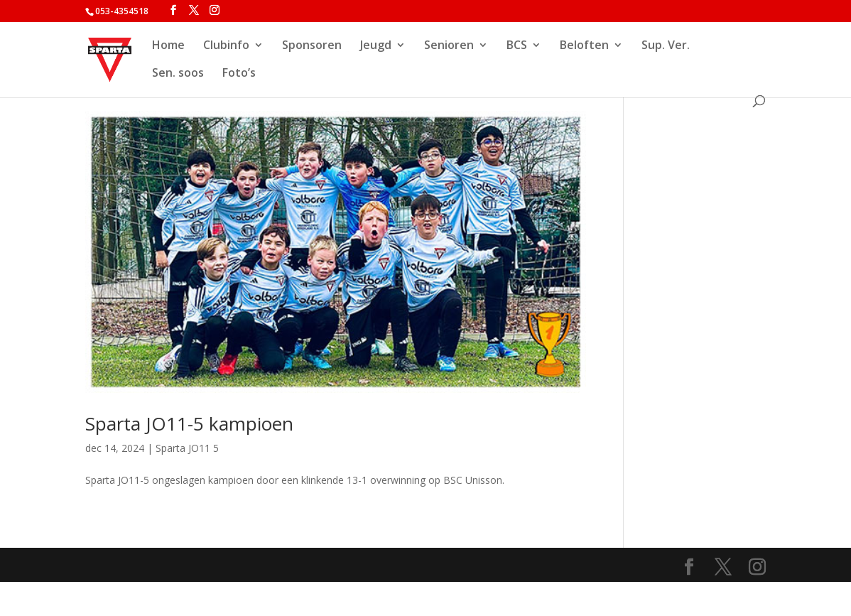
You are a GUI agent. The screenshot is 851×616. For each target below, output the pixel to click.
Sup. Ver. (666, 46)
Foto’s (239, 74)
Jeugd (376, 46)
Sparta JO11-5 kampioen (189, 423)
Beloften (584, 46)
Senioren (449, 46)
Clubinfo (226, 46)
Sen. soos (178, 74)
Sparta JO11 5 (187, 448)
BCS (517, 46)
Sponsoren (312, 46)
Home (168, 46)
